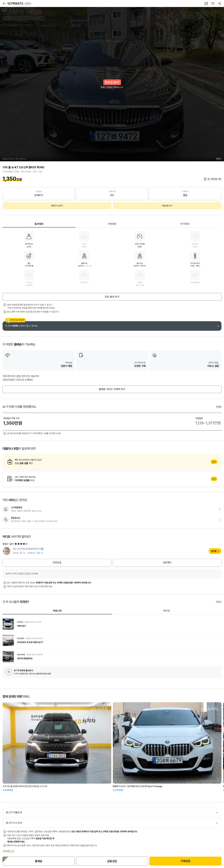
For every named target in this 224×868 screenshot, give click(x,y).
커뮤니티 (57, 611)
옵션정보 (39, 224)
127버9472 (19, 3)
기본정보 (112, 224)
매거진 (167, 611)
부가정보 (185, 224)
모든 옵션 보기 (112, 297)
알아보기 (112, 462)
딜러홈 (214, 551)
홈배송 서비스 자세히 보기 (112, 389)
